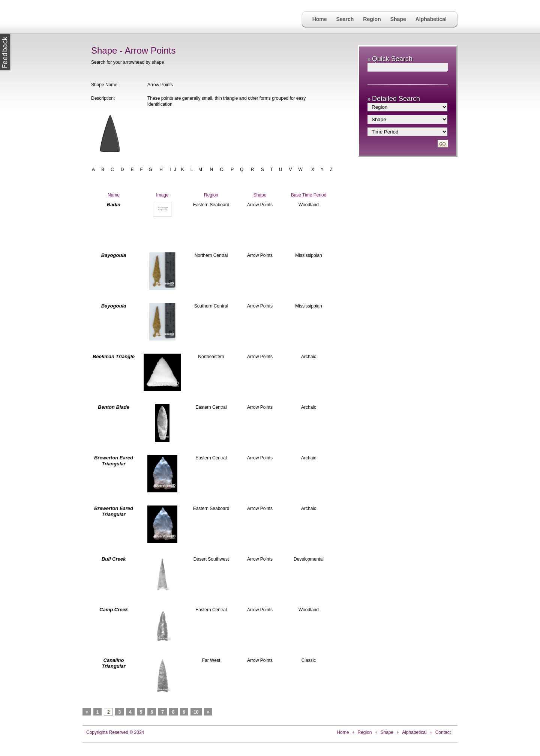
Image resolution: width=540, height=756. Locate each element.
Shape (398, 19)
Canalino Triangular (113, 663)
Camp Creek (114, 610)
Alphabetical (431, 19)
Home (320, 19)
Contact (443, 732)
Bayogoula (114, 255)
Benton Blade (114, 407)
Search (345, 19)
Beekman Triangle (114, 356)
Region (372, 19)
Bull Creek (114, 559)
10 (196, 712)
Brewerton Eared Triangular (114, 461)
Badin (114, 205)
